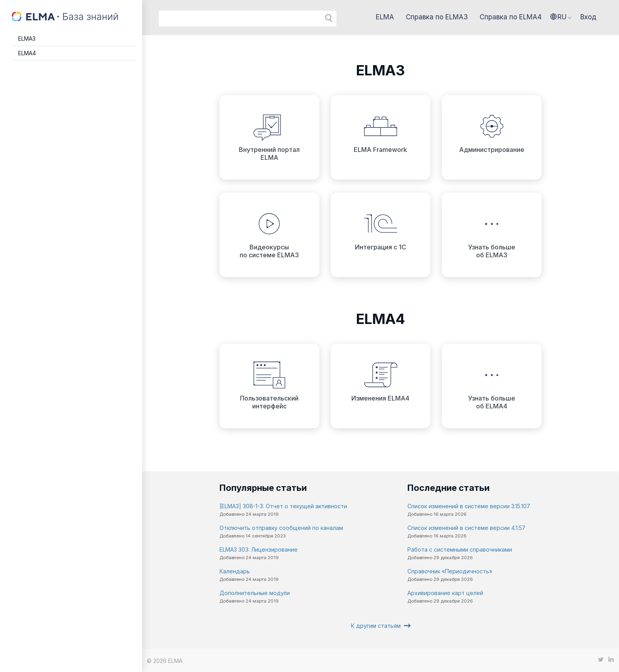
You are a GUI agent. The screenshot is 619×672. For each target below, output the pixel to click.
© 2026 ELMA (165, 661)
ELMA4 (27, 53)
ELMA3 (27, 38)
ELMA (385, 17)
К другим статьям (376, 626)
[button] (561, 17)
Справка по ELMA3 (437, 17)
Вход (588, 17)
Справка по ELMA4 (511, 17)
